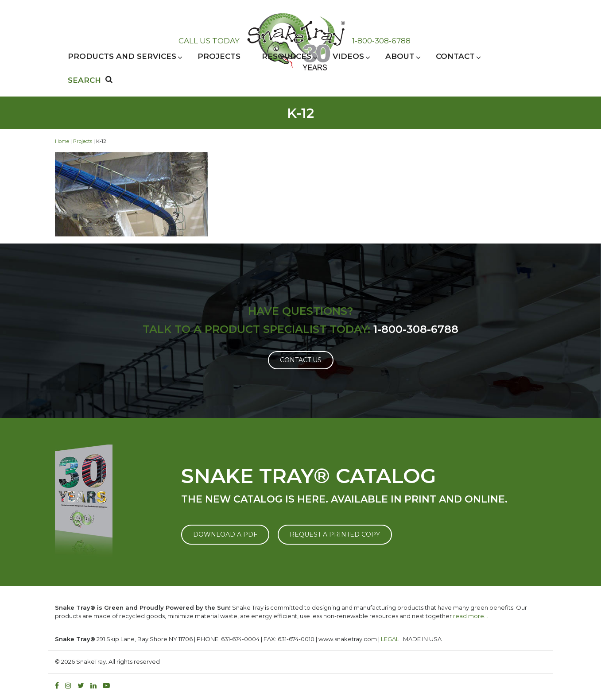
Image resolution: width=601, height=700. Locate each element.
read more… (471, 616)
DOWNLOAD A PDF (225, 534)
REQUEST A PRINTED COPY (335, 534)
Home (62, 141)
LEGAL (390, 639)
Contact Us (301, 360)
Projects (83, 141)
